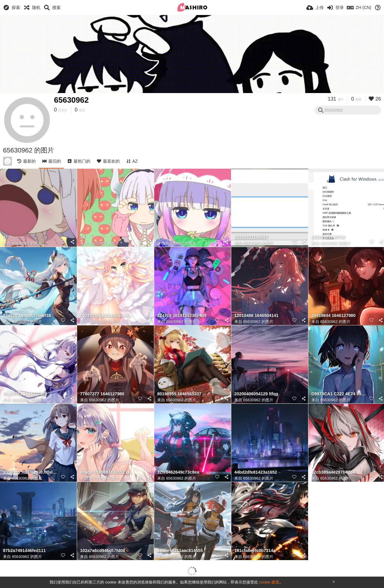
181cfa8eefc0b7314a (255, 551)
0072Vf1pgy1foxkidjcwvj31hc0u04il (108, 316)
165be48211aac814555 (180, 551)
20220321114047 (251, 237)
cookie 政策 (269, 582)
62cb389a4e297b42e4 (333, 472)
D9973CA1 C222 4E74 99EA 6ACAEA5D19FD (339, 394)
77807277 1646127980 (102, 394)
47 (5, 237)
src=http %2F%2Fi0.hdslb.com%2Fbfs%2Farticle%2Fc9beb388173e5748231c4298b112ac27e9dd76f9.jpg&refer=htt (31, 472)
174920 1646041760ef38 (27, 316)
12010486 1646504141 (256, 316)
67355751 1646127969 (25, 394)
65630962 (71, 100)
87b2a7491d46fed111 (24, 551)
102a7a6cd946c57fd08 (103, 551)
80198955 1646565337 (179, 394)
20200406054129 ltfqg (256, 394)
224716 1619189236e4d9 (182, 316)
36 (82, 237)
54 (160, 237)
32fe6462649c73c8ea (178, 472)
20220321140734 (328, 237)
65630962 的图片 (27, 243)
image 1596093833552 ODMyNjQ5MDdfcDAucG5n (108, 472)
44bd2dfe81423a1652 (256, 472)
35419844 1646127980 (333, 316)
